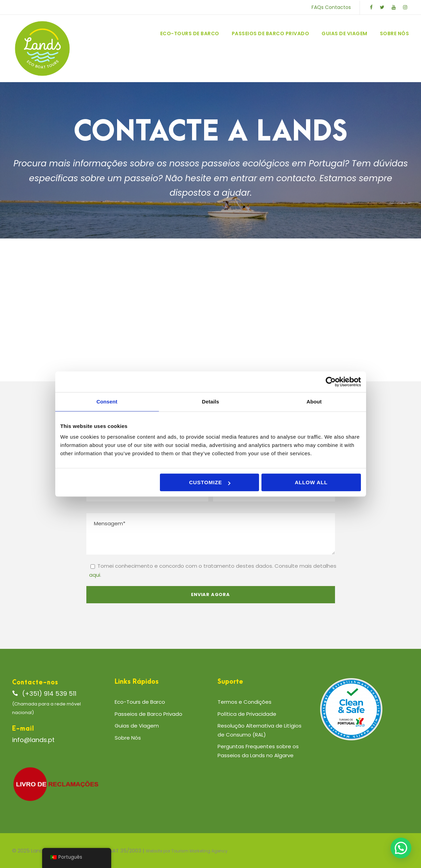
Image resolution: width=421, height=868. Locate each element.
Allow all (311, 482)
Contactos (338, 7)
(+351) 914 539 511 (49, 694)
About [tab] (314, 402)
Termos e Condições (245, 702)
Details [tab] (211, 402)
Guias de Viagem (345, 33)
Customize (209, 482)
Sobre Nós (395, 33)
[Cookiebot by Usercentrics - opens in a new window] (331, 382)
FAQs (318, 7)
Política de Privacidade (247, 714)
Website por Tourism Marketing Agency (187, 851)
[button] (401, 848)
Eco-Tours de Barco (190, 33)
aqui (95, 575)
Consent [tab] (107, 402)
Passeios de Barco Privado (271, 33)
